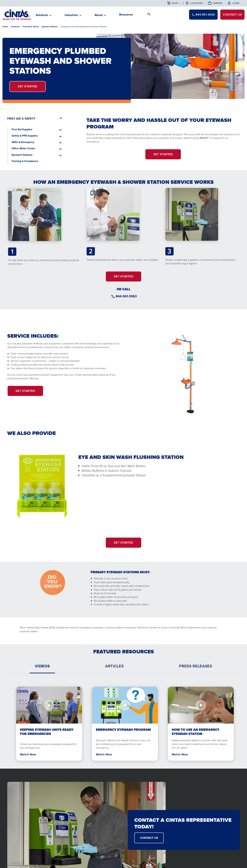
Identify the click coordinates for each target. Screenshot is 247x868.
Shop (173, 3)
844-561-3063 (126, 296)
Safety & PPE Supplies (25, 136)
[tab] (42, 666)
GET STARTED (124, 276)
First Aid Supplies (22, 129)
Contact (232, 15)
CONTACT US (149, 838)
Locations (197, 3)
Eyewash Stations (50, 27)
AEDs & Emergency (23, 142)
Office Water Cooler (23, 148)
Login (236, 3)
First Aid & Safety (31, 27)
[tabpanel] (124, 721)
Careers (218, 3)
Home (5, 27)
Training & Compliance (25, 161)
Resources (126, 15)
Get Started (28, 86)
